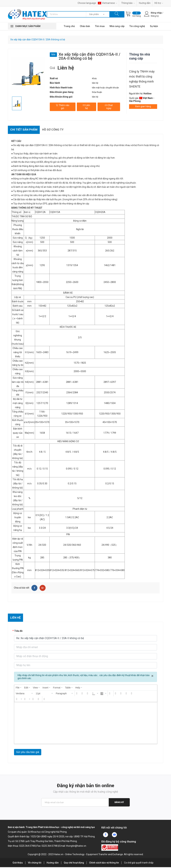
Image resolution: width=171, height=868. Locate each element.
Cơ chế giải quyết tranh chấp (139, 864)
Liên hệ (86, 106)
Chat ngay (109, 106)
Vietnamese (108, 3)
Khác (94, 78)
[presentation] (19, 689)
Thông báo (128, 3)
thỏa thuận (97, 92)
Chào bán (85, 26)
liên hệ (95, 83)
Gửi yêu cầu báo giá (28, 753)
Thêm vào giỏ (62, 106)
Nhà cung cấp (117, 26)
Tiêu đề (18, 632)
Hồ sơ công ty (55, 130)
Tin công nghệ (137, 26)
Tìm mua (100, 26)
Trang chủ (69, 26)
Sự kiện (154, 26)
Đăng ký (119, 803)
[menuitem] (19, 689)
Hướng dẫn (145, 3)
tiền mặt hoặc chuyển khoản (105, 88)
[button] (24, 694)
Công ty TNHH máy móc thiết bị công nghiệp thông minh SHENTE (142, 79)
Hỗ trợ (159, 3)
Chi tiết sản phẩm (25, 130)
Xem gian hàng (143, 106)
